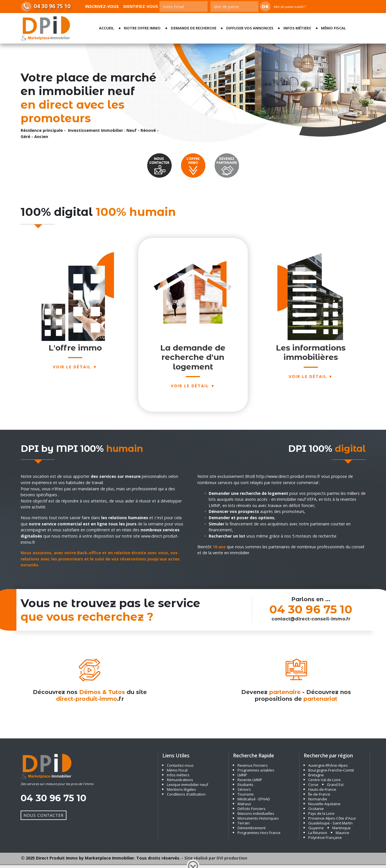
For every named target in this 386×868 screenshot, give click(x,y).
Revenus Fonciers (253, 765)
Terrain (244, 823)
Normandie (318, 799)
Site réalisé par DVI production (216, 858)
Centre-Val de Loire (324, 780)
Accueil (106, 28)
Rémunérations (180, 780)
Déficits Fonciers (252, 809)
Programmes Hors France (259, 833)
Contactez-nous (180, 765)
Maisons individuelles (256, 813)
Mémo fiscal (333, 28)
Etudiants (245, 785)
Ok (265, 7)
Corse (313, 785)
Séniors (244, 789)
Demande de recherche (194, 28)
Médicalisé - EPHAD (254, 799)
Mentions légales (181, 789)
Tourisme (246, 794)
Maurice (342, 833)
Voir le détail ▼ (75, 367)
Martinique (341, 828)
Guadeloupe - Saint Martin (330, 823)
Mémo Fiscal (177, 770)
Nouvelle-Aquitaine (324, 804)
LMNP (242, 775)
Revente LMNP (250, 780)
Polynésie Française (325, 837)
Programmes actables (256, 770)
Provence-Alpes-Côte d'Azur (332, 818)
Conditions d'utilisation (186, 794)
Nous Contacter (44, 815)
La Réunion (318, 833)
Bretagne (316, 775)
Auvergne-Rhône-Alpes (328, 765)
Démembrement (252, 828)
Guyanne (316, 828)
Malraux (244, 804)
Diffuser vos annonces (250, 28)
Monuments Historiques (258, 818)
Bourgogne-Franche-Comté (331, 770)
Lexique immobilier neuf (188, 785)
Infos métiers (297, 28)
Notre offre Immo (142, 28)
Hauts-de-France (322, 789)
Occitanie (316, 809)
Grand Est (335, 785)
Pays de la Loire (321, 813)
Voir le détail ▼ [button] (311, 376)
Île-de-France (319, 794)
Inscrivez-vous (102, 6)
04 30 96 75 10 (52, 6)
